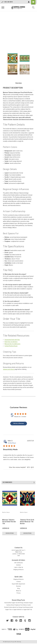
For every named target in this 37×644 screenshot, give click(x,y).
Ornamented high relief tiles (12, 340)
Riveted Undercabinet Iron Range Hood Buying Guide (19, 607)
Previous (32, 482)
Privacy (19, 593)
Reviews (18, 586)
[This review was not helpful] (32, 467)
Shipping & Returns (18, 570)
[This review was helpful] (28, 467)
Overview (18, 83)
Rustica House (6, 512)
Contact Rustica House (11, 346)
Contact (19, 582)
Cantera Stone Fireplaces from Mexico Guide (19, 605)
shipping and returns (9, 369)
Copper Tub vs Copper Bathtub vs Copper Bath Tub (18, 610)
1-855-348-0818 (7, 2)
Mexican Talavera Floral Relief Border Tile (9, 522)
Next (34, 482)
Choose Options (10, 533)
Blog (18, 588)
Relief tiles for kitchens (11, 342)
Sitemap (19, 642)
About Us (19, 591)
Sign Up (21, 567)
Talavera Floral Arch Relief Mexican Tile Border (27, 522)
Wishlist (18, 565)
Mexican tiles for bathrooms (12, 344)
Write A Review (19, 423)
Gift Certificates (19, 563)
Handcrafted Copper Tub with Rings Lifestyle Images (19, 603)
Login (16, 567)
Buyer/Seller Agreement (18, 584)
